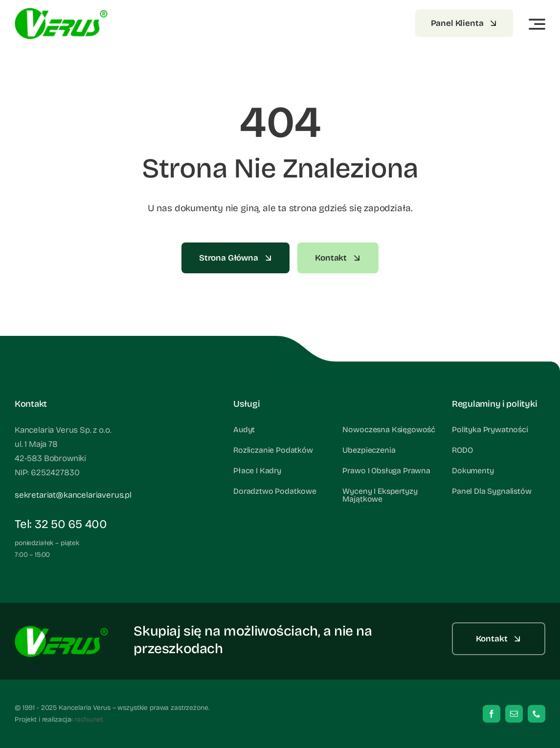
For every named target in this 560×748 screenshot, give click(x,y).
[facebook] (492, 714)
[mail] (514, 714)
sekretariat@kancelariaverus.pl (73, 495)
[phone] (537, 714)
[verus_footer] (61, 12)
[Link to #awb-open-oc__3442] (537, 24)
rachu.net (89, 719)
